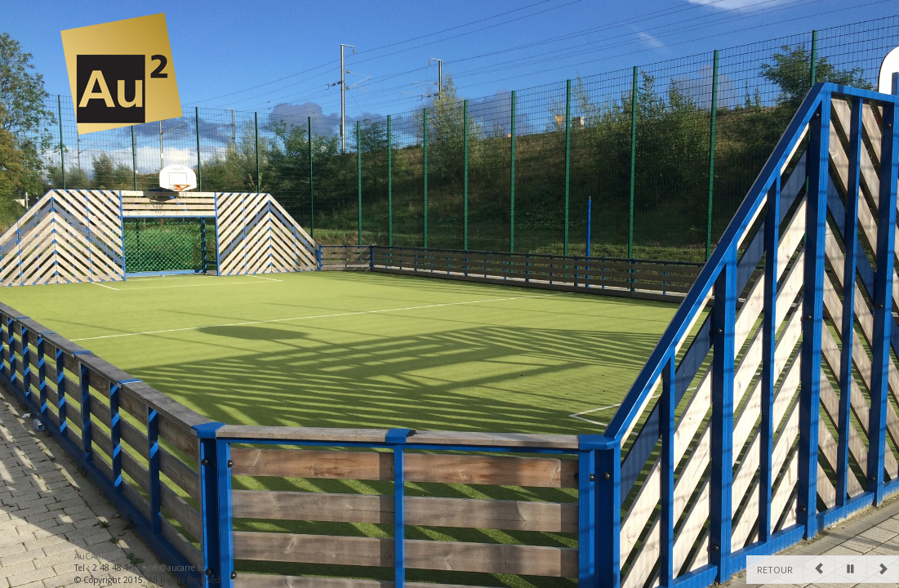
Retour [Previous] (775, 570)
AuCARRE (93, 556)
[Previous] (819, 569)
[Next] (883, 569)
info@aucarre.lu (176, 568)
